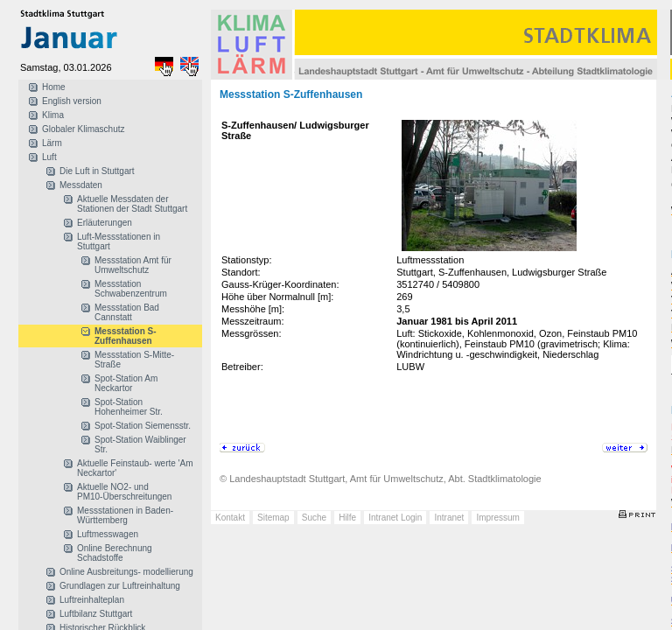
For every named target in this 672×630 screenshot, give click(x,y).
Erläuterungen (105, 223)
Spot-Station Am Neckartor (126, 383)
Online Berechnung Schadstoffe (115, 553)
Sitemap (273, 518)
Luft (49, 157)
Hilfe (347, 518)
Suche (314, 518)
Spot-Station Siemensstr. (143, 426)
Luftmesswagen (108, 534)
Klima (53, 115)
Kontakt (230, 518)
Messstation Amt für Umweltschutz (133, 265)
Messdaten (81, 185)
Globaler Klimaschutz (83, 129)
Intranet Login (395, 518)
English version (72, 101)
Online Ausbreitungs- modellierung (126, 572)
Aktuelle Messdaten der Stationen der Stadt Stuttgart (132, 204)
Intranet (449, 518)
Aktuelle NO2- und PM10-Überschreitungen (124, 492)
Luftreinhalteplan (92, 600)
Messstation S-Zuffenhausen (126, 336)
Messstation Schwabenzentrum (131, 289)
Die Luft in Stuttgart (97, 171)
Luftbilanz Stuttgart (96, 614)
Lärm (52, 143)
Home (54, 87)
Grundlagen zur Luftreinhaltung (120, 586)
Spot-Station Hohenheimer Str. (129, 407)
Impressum (497, 518)
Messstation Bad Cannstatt (127, 312)
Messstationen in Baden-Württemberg (125, 515)
